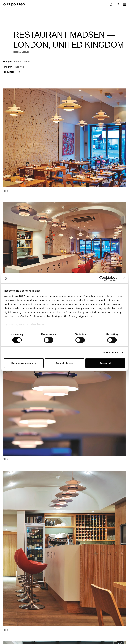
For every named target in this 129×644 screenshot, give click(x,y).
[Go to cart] (118, 4)
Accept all (105, 363)
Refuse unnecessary (24, 363)
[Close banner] (124, 278)
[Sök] (111, 4)
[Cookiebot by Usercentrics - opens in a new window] (102, 278)
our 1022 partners (25, 296)
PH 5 (18, 72)
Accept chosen (65, 363)
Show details (111, 352)
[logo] (14, 6)
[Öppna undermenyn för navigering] (124, 6)
